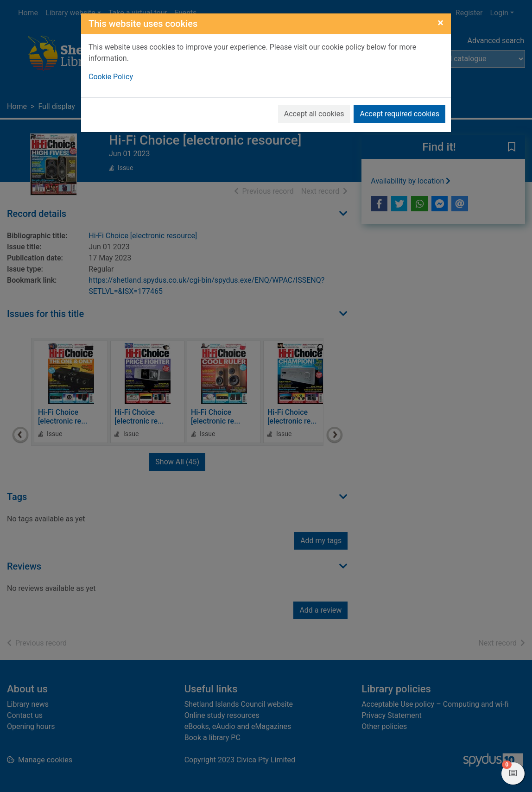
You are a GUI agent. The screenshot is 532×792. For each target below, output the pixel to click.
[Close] (440, 23)
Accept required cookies (399, 114)
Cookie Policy (111, 77)
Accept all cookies (314, 114)
